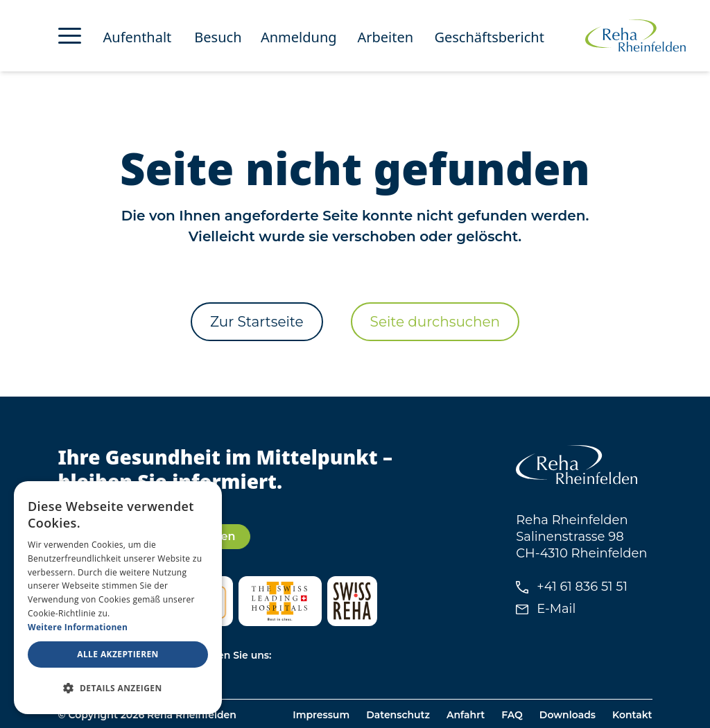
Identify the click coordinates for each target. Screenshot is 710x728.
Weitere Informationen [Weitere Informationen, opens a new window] (78, 627)
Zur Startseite (257, 322)
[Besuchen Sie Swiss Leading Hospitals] (280, 601)
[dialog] (118, 598)
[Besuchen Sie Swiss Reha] (352, 601)
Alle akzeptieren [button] (118, 654)
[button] (118, 688)
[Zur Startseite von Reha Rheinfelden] (635, 36)
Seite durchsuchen (435, 322)
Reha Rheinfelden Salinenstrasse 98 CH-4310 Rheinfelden (581, 537)
